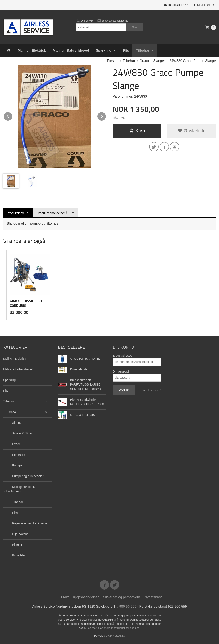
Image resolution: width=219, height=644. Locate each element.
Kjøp (137, 131)
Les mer (92, 628)
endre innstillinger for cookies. (122, 628)
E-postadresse (122, 356)
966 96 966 (85, 21)
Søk (134, 27)
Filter (16, 513)
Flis (126, 51)
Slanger (17, 423)
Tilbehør (143, 51)
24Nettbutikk (117, 636)
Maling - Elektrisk (32, 51)
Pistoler (17, 545)
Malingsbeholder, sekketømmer (19, 489)
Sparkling (104, 51)
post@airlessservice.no (113, 21)
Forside (113, 61)
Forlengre (19, 455)
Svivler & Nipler (22, 433)
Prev (12, 116)
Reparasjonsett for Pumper (30, 523)
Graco (12, 412)
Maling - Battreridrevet (71, 51)
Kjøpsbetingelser (86, 597)
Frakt (65, 597)
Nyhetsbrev (153, 597)
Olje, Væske (20, 534)
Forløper (18, 465)
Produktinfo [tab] (15, 213)
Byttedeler (19, 555)
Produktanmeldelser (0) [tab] (53, 213)
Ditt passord (121, 371)
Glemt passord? (151, 390)
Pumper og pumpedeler (28, 476)
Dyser (16, 444)
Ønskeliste (192, 131)
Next (106, 116)
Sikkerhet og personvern (122, 597)
